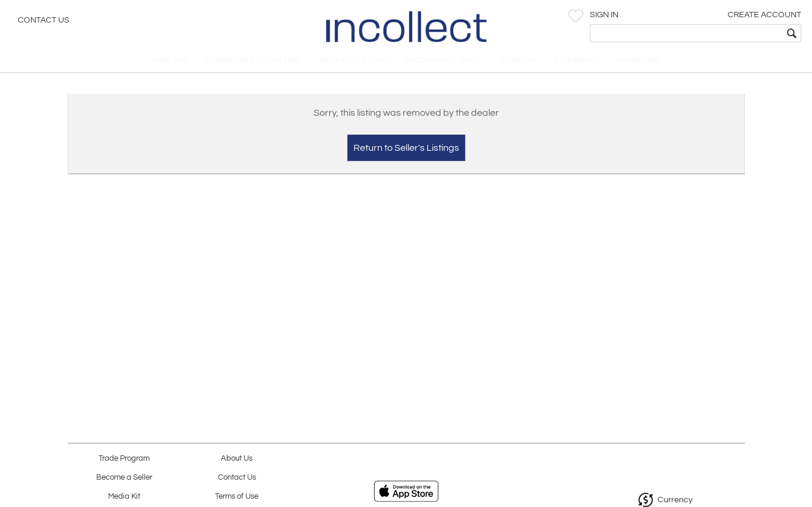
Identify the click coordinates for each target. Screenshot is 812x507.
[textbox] (717, 33)
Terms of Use (237, 497)
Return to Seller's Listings (406, 152)
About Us (237, 459)
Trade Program (124, 459)
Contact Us (44, 21)
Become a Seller (124, 478)
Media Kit (124, 497)
